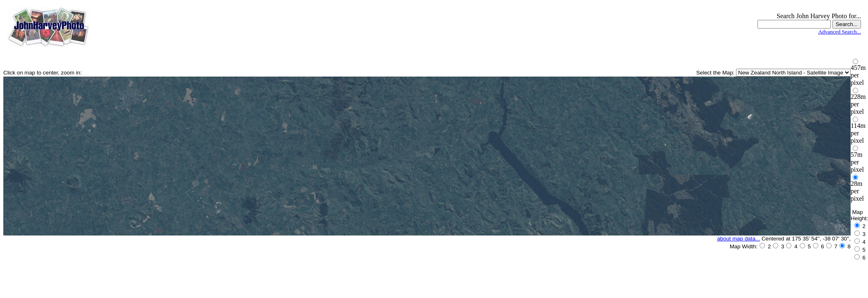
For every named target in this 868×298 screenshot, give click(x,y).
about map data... (739, 239)
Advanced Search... (839, 32)
